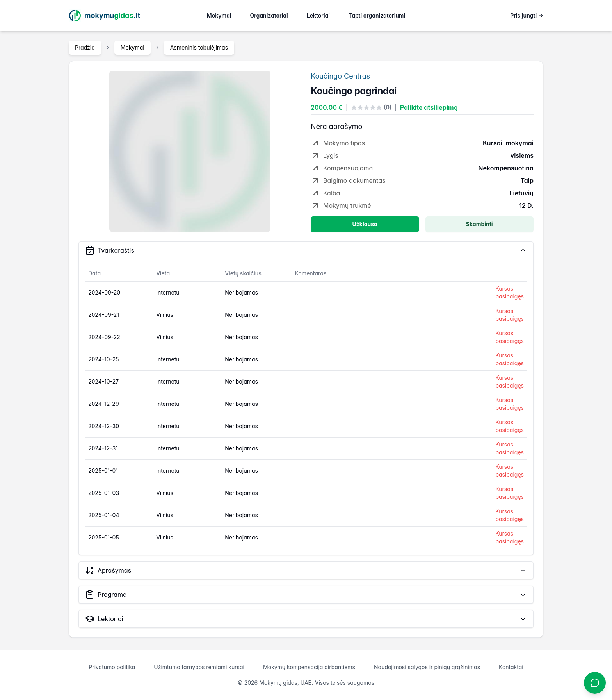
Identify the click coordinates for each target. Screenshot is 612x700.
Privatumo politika (112, 667)
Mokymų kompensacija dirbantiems (309, 667)
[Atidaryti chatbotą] (595, 683)
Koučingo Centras (340, 76)
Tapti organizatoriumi (377, 15)
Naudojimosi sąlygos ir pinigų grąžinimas (427, 667)
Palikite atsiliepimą (429, 107)
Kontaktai (511, 667)
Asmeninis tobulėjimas (199, 47)
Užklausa (365, 224)
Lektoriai (318, 15)
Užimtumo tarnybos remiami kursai (199, 667)
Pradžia (85, 47)
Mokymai (219, 15)
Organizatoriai (269, 15)
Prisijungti (527, 15)
